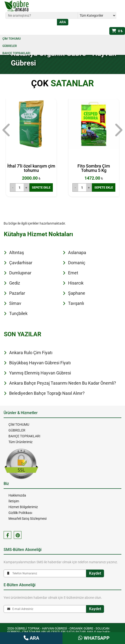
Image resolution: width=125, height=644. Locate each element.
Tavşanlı (76, 303)
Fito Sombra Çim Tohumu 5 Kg (94, 168)
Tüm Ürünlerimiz (21, 442)
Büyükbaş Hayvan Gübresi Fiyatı (40, 363)
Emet (73, 273)
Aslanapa (77, 252)
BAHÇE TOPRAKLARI (16, 53)
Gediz (15, 283)
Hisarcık (76, 283)
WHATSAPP (94, 638)
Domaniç (77, 263)
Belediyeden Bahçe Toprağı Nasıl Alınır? (47, 393)
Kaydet (95, 573)
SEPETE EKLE (41, 187)
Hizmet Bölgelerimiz (23, 507)
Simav (15, 303)
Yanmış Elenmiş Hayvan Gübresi (40, 373)
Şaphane (77, 293)
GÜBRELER (10, 46)
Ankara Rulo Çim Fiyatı (31, 353)
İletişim (14, 501)
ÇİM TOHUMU (12, 39)
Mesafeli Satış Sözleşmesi (28, 519)
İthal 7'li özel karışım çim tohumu (31, 168)
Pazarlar (17, 293)
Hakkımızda (17, 495)
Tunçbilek (18, 313)
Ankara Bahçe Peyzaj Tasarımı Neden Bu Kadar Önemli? (63, 383)
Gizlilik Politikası (20, 513)
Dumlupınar (20, 273)
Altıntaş (17, 252)
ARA (31, 638)
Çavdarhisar (21, 263)
